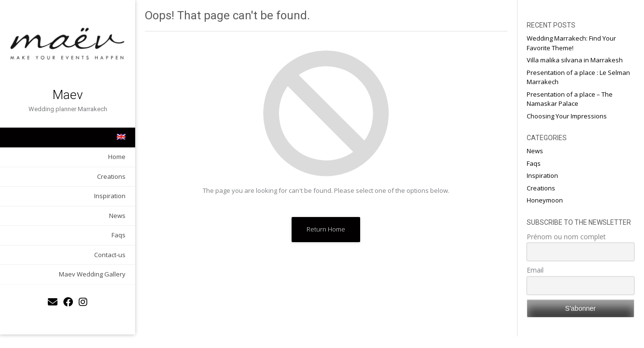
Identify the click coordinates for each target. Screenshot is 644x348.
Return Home (326, 229)
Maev (68, 95)
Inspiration (110, 196)
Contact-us (110, 255)
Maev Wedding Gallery (92, 274)
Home (117, 157)
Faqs (119, 235)
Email (535, 270)
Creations (111, 176)
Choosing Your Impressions (567, 116)
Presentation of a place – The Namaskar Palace (570, 99)
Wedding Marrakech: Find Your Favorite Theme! (571, 43)
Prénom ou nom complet (566, 237)
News (117, 216)
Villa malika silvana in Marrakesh (575, 60)
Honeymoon (545, 200)
